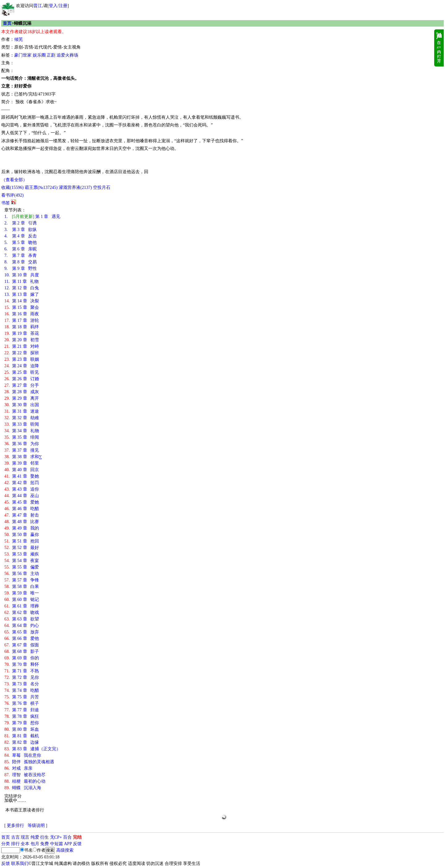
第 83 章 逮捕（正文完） (32, 749)
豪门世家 (23, 55)
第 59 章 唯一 (22, 593)
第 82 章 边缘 (22, 742)
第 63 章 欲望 (22, 619)
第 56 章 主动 (22, 574)
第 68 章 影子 (22, 651)
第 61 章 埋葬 (22, 606)
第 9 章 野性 (21, 268)
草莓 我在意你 (23, 755)
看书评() (12, 195)
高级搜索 (65, 850)
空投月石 (102, 187)
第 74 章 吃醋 (22, 690)
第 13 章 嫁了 (22, 294)
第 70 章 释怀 (22, 664)
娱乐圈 (39, 55)
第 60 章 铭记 (22, 600)
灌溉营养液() (75, 187)
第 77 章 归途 (22, 710)
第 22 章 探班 (22, 353)
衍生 (44, 837)
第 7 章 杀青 (21, 255)
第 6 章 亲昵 (21, 249)
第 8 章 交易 (21, 262)
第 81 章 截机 (22, 736)
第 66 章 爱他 (22, 638)
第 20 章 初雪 (22, 340)
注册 (63, 6)
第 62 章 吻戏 (22, 613)
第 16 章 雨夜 (22, 314)
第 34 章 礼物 (22, 431)
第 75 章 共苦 (22, 697)
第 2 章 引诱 (21, 223)
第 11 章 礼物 (21, 281)
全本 (25, 844)
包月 (35, 844)
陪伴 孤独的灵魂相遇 (29, 762)
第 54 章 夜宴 (22, 561)
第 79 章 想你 (22, 723)
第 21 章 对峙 (22, 346)
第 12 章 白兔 (22, 288)
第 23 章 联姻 (22, 359)
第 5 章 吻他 (21, 243)
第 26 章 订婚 (22, 379)
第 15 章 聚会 (22, 307)
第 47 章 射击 (22, 515)
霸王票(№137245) (41, 187)
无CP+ (56, 837)
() (12, 187)
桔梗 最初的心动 (25, 781)
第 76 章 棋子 (22, 703)
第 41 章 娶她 (22, 476)
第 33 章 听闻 (22, 424)
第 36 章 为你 (22, 444)
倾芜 (19, 39)
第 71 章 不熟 (22, 671)
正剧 (51, 55)
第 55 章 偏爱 (22, 567)
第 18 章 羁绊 (22, 327)
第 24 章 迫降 (22, 366)
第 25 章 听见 (22, 372)
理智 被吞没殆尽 (25, 775)
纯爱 (35, 837)
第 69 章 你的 (22, 658)
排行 (15, 844)
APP (68, 844)
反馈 (77, 844)
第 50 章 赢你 (22, 535)
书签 (6, 203)
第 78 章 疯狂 (22, 716)
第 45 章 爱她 (22, 502)
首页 (7, 23)
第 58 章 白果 (22, 587)
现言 (25, 837)
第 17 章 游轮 (22, 320)
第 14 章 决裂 (22, 301)
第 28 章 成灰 (22, 392)
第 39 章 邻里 (22, 463)
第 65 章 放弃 (22, 632)
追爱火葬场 (67, 55)
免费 (44, 844)
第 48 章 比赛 (22, 522)
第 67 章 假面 (22, 645)
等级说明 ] (37, 825)
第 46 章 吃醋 (22, 509)
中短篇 (57, 844)
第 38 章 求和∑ (23, 457)
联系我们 (20, 864)
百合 (67, 837)
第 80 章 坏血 (22, 729)
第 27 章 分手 (22, 385)
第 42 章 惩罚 (22, 483)
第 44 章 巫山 (22, 496)
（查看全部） (14, 180)
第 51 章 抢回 (22, 541)
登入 (53, 6)
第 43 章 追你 (22, 489)
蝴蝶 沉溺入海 (23, 788)
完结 (77, 837)
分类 (6, 844)
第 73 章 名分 (22, 684)
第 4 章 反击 (21, 236)
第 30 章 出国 (22, 405)
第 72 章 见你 (22, 677)
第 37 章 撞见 (22, 450)
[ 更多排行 (14, 825)
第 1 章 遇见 (32, 217)
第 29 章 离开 (22, 398)
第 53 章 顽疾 (22, 554)
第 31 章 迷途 (22, 411)
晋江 (38, 6)
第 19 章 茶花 (22, 333)
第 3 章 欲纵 (21, 230)
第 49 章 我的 (22, 528)
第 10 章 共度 (22, 275)
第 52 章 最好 (22, 548)
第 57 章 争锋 (22, 580)
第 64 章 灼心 (22, 625)
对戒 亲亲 (18, 768)
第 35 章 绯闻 (22, 437)
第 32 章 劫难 (22, 418)
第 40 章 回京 (22, 470)
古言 (15, 837)
